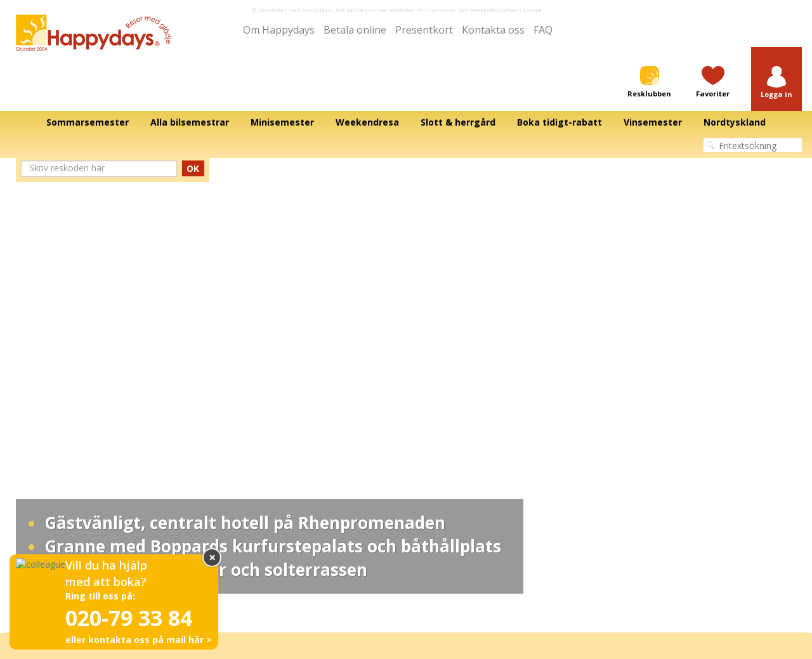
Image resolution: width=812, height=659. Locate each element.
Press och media (44, 457)
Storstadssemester (248, 457)
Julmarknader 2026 (249, 432)
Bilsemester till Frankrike (459, 407)
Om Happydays (41, 394)
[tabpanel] (406, 97)
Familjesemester (243, 470)
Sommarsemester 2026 (257, 419)
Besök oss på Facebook (659, 394)
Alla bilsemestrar (43, 381)
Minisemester (237, 394)
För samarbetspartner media (67, 407)
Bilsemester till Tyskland (458, 419)
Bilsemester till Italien (453, 381)
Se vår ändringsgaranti (656, 432)
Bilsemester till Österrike (459, 394)
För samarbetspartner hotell (65, 419)
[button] (776, 36)
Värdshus (229, 407)
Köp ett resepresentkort (658, 407)
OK (193, 101)
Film (19, 432)
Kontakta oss (36, 470)
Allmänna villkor (483, 542)
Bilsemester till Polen (452, 457)
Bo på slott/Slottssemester (262, 381)
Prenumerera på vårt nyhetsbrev (675, 470)
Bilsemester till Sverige (456, 432)
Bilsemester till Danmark (459, 445)
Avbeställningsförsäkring (660, 457)
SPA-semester (239, 445)
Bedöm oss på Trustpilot (659, 381)
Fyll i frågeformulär (648, 445)
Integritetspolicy (396, 542)
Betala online (36, 445)
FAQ (528, 30)
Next (766, 97)
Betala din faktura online (659, 419)
